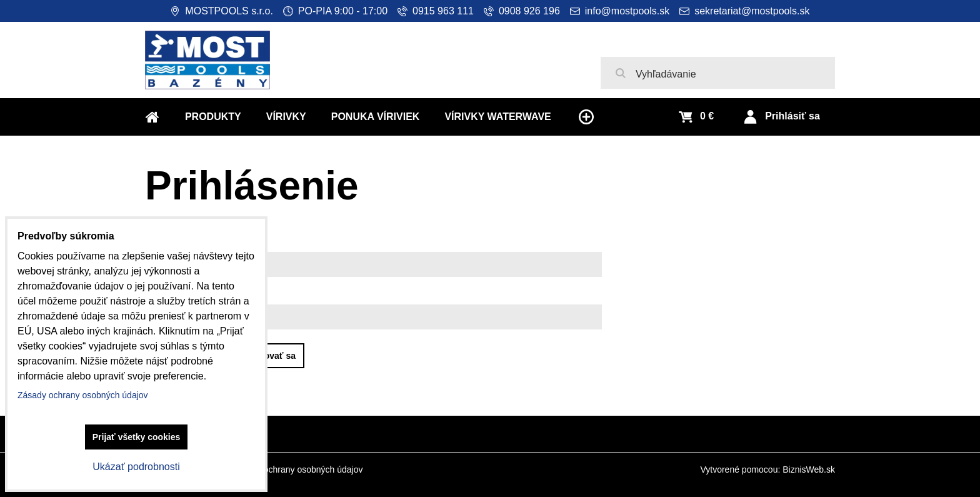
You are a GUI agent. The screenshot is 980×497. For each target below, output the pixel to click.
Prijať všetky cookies (137, 437)
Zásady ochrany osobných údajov (298, 469)
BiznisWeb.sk (809, 469)
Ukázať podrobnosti (136, 467)
